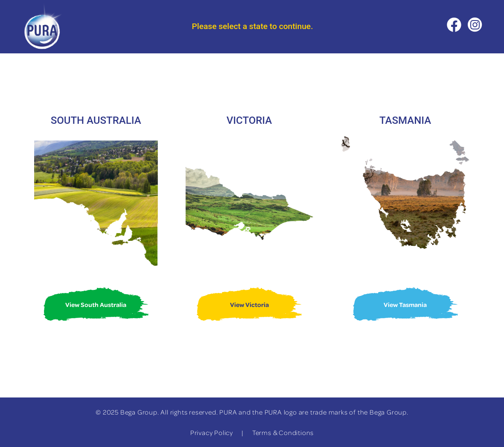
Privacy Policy (212, 432)
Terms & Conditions (283, 432)
